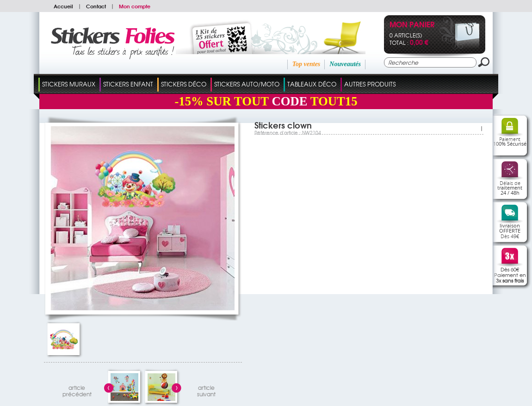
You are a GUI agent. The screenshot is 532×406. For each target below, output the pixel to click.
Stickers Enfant (128, 84)
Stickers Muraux (69, 84)
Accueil (63, 6)
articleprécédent (77, 390)
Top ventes (306, 64)
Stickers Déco (184, 84)
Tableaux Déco (312, 84)
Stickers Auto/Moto (247, 84)
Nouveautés (345, 64)
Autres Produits (370, 84)
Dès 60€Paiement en (510, 275)
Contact (96, 6)
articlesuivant (206, 390)
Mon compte (135, 6)
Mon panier (412, 25)
